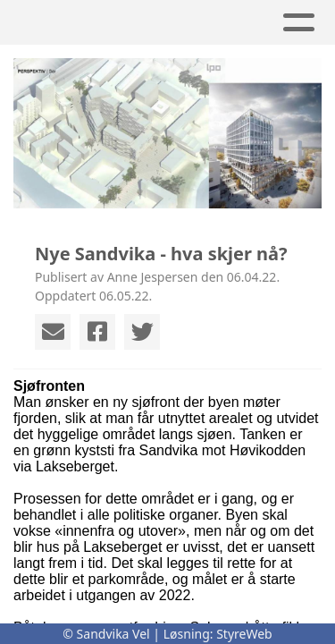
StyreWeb (244, 634)
